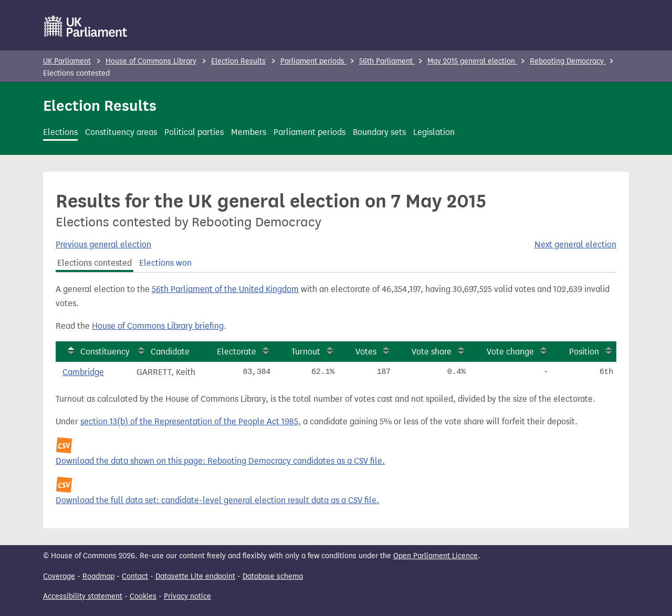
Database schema (273, 576)
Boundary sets (379, 132)
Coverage (59, 576)
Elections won (165, 263)
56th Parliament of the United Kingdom (225, 289)
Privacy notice (187, 596)
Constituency (105, 352)
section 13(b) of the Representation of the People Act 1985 (189, 421)
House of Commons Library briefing (158, 326)
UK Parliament (67, 61)
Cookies (143, 596)
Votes (366, 352)
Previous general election (103, 244)
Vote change (510, 352)
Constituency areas (121, 132)
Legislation (434, 132)
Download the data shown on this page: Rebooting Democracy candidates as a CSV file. (220, 461)
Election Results (238, 61)
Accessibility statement (83, 596)
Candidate (170, 352)
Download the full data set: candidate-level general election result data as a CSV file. (217, 500)
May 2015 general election (472, 61)
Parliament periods (313, 61)
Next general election (575, 244)
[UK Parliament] (86, 26)
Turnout (306, 352)
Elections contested (94, 263)
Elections (60, 132)
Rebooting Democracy (568, 61)
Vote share (432, 352)
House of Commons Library (151, 61)
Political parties (194, 132)
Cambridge (83, 372)
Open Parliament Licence (435, 556)
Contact (135, 576)
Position (584, 352)
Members (249, 132)
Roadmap (98, 576)
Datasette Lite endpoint (195, 576)
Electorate (237, 352)
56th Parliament (387, 61)
